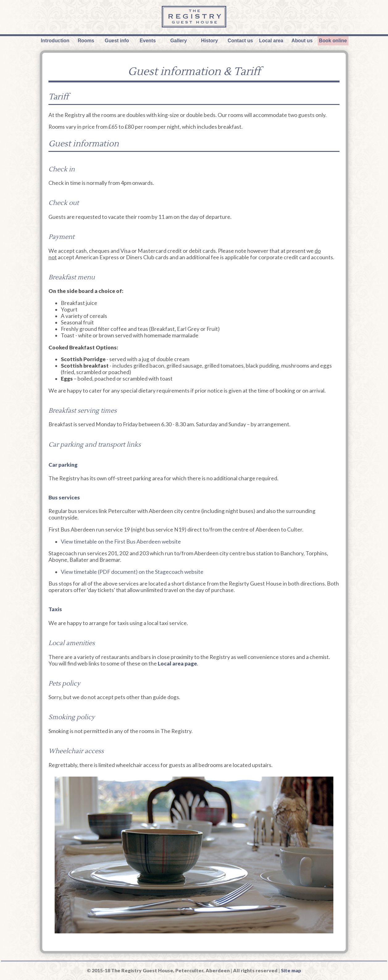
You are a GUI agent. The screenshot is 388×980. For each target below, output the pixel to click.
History (209, 41)
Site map (291, 970)
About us (302, 41)
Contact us (240, 41)
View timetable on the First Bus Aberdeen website (121, 542)
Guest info (117, 41)
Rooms (86, 41)
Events (148, 41)
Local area (271, 41)
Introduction (55, 41)
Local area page (177, 663)
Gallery (179, 41)
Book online (333, 41)
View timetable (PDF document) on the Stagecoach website (132, 572)
